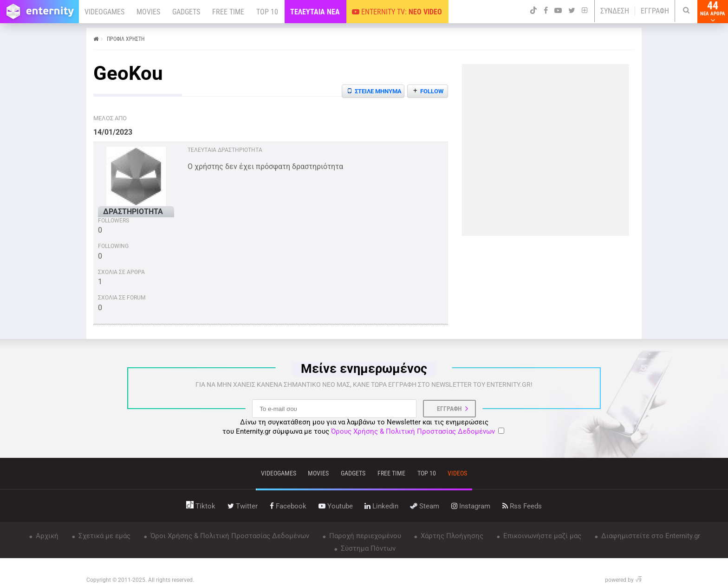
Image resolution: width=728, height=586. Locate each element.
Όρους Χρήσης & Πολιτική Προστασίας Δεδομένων (413, 431)
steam (425, 506)
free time (391, 473)
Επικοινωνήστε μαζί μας (541, 536)
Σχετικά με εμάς (104, 536)
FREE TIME (228, 12)
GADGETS (186, 12)
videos (457, 473)
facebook (288, 506)
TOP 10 (267, 12)
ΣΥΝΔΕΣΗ (615, 11)
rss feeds (522, 506)
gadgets (353, 473)
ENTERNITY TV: (397, 12)
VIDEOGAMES (104, 12)
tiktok (201, 506)
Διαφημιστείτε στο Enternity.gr (650, 536)
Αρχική (46, 536)
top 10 (427, 473)
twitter (243, 506)
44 (713, 12)
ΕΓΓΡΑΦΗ (655, 11)
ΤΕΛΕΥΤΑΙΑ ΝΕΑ (315, 12)
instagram (471, 506)
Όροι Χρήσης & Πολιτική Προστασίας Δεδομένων (229, 536)
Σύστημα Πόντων (367, 548)
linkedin (381, 506)
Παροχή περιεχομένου (364, 536)
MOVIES (148, 12)
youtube (336, 506)
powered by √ (623, 580)
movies (318, 473)
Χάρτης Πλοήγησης (451, 536)
